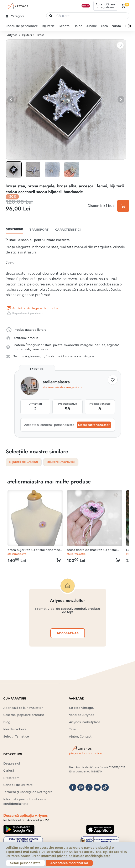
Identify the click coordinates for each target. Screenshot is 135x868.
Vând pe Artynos (82, 715)
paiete (58, 345)
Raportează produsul (24, 314)
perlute (100, 345)
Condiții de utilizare (18, 785)
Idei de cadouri (15, 729)
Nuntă (116, 26)
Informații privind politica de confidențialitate (76, 856)
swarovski (71, 345)
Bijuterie (48, 26)
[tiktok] (105, 787)
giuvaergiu (36, 357)
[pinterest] (89, 787)
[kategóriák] (15, 16)
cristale (46, 345)
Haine (78, 26)
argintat (113, 345)
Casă (104, 26)
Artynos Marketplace (85, 722)
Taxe (72, 729)
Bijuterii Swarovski (61, 462)
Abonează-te (68, 633)
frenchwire (40, 349)
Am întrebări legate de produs (32, 309)
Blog (7, 722)
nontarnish (22, 349)
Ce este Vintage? (82, 708)
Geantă (64, 26)
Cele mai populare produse (24, 715)
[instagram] (81, 787)
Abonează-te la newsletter (23, 708)
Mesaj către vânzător (94, 425)
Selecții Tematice (16, 736)
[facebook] (73, 787)
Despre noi (12, 763)
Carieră (9, 771)
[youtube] (97, 787)
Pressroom (11, 778)
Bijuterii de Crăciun (24, 462)
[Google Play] (19, 829)
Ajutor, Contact (80, 736)
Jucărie (92, 26)
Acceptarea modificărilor (69, 863)
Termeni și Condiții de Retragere (28, 792)
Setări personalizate (25, 863)
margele (87, 345)
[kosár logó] (124, 6)
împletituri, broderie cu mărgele (70, 357)
